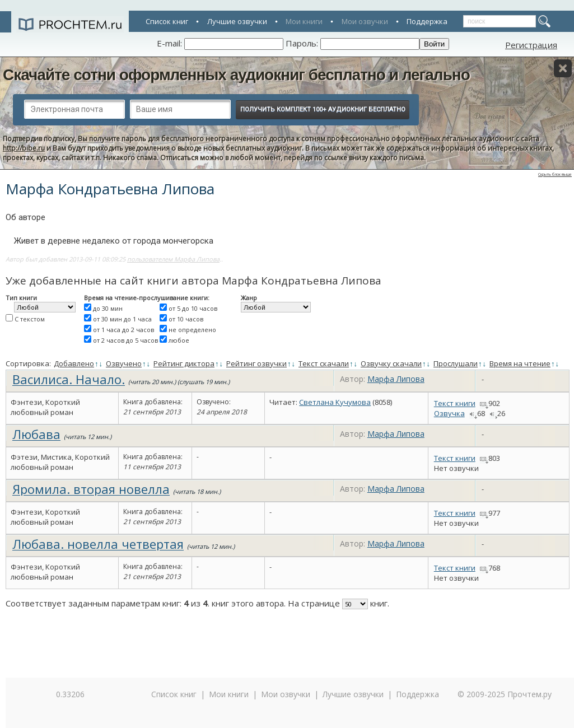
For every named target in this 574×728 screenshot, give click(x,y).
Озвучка (449, 413)
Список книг (167, 21)
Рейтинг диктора (184, 363)
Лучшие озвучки (237, 21)
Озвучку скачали (391, 363)
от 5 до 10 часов (193, 308)
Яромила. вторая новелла (91, 489)
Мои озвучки (365, 21)
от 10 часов (186, 319)
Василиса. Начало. (69, 379)
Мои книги (304, 21)
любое (179, 340)
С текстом (30, 319)
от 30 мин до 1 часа (122, 319)
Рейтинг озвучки (256, 363)
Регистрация (531, 45)
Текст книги (455, 403)
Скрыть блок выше (555, 174)
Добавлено (74, 363)
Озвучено (124, 363)
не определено (192, 330)
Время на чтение (520, 363)
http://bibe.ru (24, 148)
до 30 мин (108, 308)
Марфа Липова (396, 379)
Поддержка (427, 21)
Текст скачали (324, 363)
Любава (36, 434)
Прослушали (456, 363)
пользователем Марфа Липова (173, 259)
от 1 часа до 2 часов (123, 330)
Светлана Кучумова (335, 402)
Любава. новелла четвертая (98, 544)
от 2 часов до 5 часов (125, 340)
